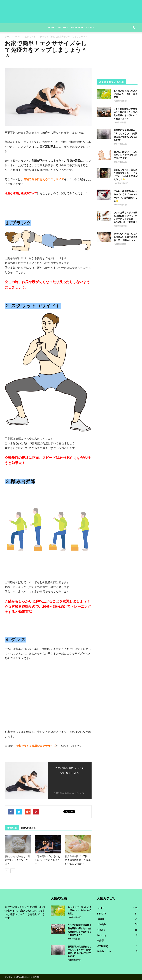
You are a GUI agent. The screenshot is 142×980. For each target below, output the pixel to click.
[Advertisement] (117, 58)
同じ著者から (29, 828)
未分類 (100, 940)
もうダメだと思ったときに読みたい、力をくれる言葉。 (125, 94)
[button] (133, 28)
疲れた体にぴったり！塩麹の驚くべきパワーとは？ (18, 860)
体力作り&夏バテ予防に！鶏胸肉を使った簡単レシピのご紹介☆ (78, 860)
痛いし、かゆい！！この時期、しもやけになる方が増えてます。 (125, 155)
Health (63, 28)
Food (90, 28)
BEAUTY (101, 913)
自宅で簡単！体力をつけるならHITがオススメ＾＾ (48, 860)
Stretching (102, 946)
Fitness (77, 28)
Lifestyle (101, 924)
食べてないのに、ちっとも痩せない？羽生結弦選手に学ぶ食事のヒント (125, 237)
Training (101, 935)
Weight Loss (104, 951)
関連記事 (12, 828)
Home (51, 28)
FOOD (100, 919)
